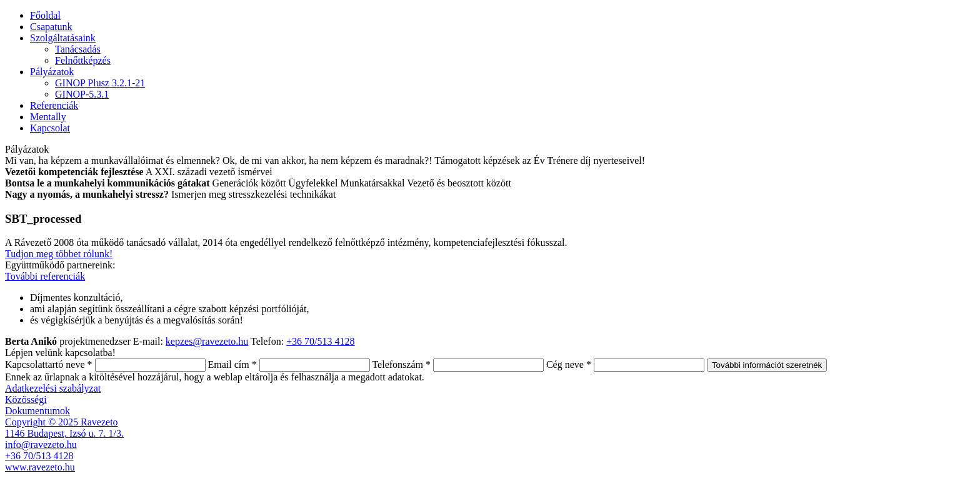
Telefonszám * (401, 364)
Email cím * (232, 364)
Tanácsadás (78, 49)
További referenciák (45, 276)
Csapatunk (51, 27)
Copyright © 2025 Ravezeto (62, 422)
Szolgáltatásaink (63, 38)
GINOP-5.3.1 (82, 94)
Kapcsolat (50, 128)
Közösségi (26, 399)
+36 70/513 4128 (320, 341)
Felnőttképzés (83, 60)
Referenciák (54, 105)
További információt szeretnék (767, 365)
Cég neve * (569, 364)
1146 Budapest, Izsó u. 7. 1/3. (64, 433)
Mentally (48, 117)
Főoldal (45, 15)
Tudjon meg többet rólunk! (59, 254)
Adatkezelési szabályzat (53, 388)
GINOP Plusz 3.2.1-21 (100, 83)
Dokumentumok (37, 411)
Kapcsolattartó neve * (49, 364)
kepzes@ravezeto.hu (207, 341)
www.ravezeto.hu (40, 467)
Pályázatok (52, 72)
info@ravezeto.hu (41, 445)
